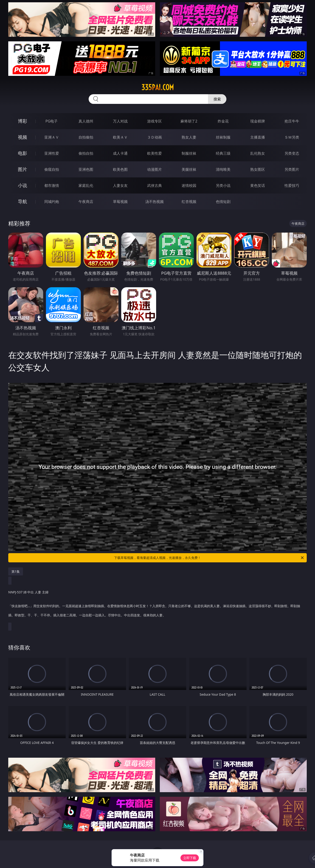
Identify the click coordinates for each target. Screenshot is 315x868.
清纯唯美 (223, 169)
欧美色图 (120, 169)
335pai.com (158, 87)
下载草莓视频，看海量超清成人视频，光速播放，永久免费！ (209, 558)
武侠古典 (155, 185)
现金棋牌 (258, 121)
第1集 (16, 571)
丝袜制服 (223, 137)
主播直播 (258, 137)
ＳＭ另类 (292, 137)
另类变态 (292, 153)
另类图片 (292, 169)
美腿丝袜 (189, 169)
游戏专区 (155, 121)
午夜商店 (86, 202)
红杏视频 (189, 202)
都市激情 (52, 185)
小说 (22, 185)
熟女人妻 (189, 137)
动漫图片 (155, 169)
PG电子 (52, 121)
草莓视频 (120, 202)
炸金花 (223, 121)
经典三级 (223, 153)
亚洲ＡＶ (52, 137)
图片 (22, 169)
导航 (22, 201)
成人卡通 (120, 153)
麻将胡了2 (189, 121)
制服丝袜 (189, 153)
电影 (22, 153)
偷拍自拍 (86, 153)
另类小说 (223, 185)
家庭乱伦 (86, 185)
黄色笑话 (258, 185)
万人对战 (120, 121)
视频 (22, 137)
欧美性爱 (155, 153)
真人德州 (86, 121)
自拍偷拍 (86, 137)
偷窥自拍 (52, 169)
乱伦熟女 (258, 153)
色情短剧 (223, 202)
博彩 (22, 121)
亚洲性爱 (52, 153)
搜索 (217, 99)
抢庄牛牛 (292, 121)
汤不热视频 (155, 202)
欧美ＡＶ (120, 137)
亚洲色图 (86, 169)
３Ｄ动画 (155, 137)
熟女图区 (258, 169)
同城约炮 (52, 202)
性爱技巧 (292, 185)
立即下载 (190, 858)
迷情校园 (189, 185)
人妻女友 (120, 185)
